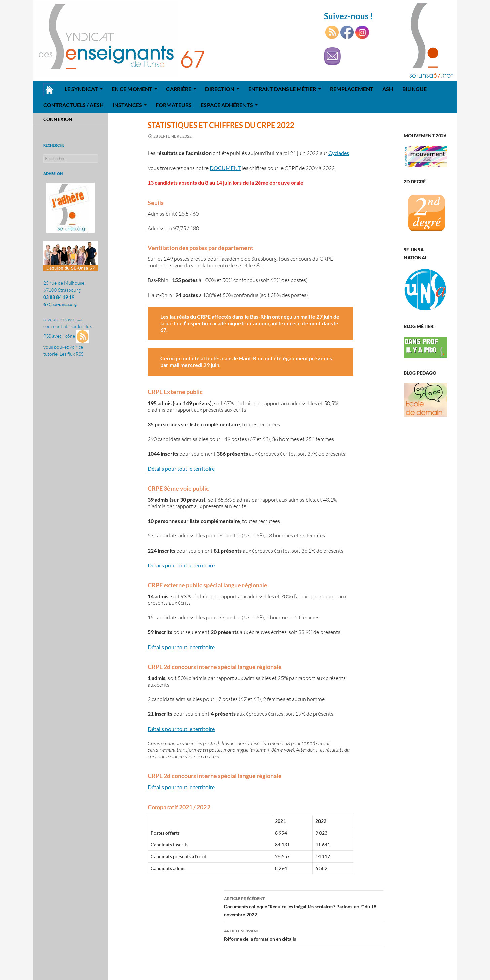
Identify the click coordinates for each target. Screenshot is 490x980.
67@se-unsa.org (60, 304)
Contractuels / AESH (73, 105)
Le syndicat (81, 89)
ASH (388, 89)
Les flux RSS (71, 354)
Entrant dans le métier (282, 89)
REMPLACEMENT (352, 89)
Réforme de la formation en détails (304, 934)
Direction (220, 89)
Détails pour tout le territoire (181, 469)
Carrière (179, 89)
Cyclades (339, 153)
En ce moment (132, 89)
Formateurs (174, 105)
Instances (127, 105)
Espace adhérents (227, 105)
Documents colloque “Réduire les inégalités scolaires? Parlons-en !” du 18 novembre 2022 (304, 906)
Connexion (58, 119)
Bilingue (414, 89)
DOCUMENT (225, 168)
